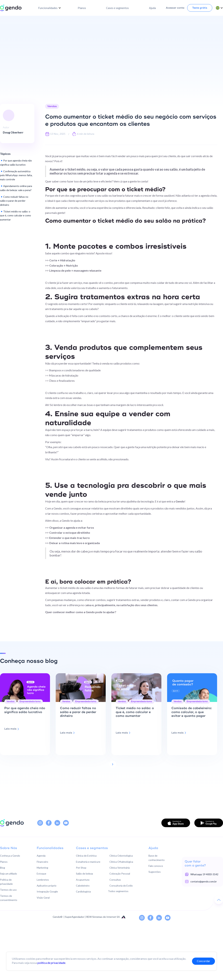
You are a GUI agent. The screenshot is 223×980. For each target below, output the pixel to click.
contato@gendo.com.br (204, 881)
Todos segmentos (118, 891)
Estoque (41, 874)
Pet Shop (81, 868)
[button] (50, 8)
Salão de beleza (84, 874)
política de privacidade (51, 963)
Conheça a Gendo (10, 856)
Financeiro (42, 862)
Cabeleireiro (83, 886)
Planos (82, 8)
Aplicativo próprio (47, 886)
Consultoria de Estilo (121, 886)
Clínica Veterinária (120, 868)
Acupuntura (83, 880)
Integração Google (47, 891)
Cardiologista (83, 891)
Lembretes (43, 880)
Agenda (41, 856)
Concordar (203, 961)
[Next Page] (113, 764)
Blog (3, 868)
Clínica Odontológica (121, 856)
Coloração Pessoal (120, 874)
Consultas (115, 880)
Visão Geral (43, 898)
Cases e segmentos (117, 8)
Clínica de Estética (86, 856)
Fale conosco (156, 866)
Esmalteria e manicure (88, 862)
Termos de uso (8, 890)
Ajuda (152, 8)
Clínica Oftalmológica (121, 862)
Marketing (42, 868)
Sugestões (155, 872)
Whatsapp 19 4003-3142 (204, 874)
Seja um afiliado (9, 874)
